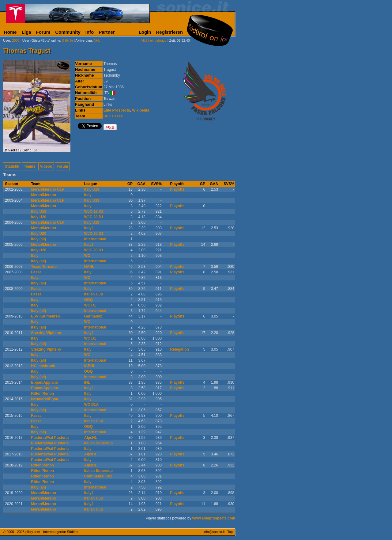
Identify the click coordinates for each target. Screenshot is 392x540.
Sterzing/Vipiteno (46, 333)
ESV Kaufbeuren (46, 316)
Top (230, 532)
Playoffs (177, 189)
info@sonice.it (214, 532)
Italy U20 (39, 217)
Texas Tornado (44, 267)
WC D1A (91, 405)
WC (87, 256)
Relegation (180, 349)
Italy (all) (39, 239)
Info (90, 32)
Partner (107, 32)
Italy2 (89, 228)
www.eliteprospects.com (214, 518)
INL (87, 382)
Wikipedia (141, 110)
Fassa (36, 272)
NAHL (89, 267)
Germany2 (93, 316)
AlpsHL (91, 438)
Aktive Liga (84, 40)
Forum (43, 32)
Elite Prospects (117, 110)
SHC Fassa (113, 116)
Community (68, 32)
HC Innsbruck (43, 366)
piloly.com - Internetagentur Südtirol (52, 532)
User (7, 40)
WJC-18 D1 (94, 211)
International (95, 239)
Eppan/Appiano (45, 382)
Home (10, 32)
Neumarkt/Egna (45, 399)
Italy (88, 195)
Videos (46, 166)
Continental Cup (98, 476)
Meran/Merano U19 (48, 189)
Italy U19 (92, 189)
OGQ (89, 300)
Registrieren (169, 32)
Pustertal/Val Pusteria (50, 438)
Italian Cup (94, 294)
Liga (26, 32)
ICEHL (90, 366)
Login (145, 32)
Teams (30, 166)
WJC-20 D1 (94, 217)
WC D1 (90, 305)
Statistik (12, 166)
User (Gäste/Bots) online (41, 40)
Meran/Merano (44, 195)
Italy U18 (39, 211)
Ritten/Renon (43, 394)
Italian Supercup (98, 443)
